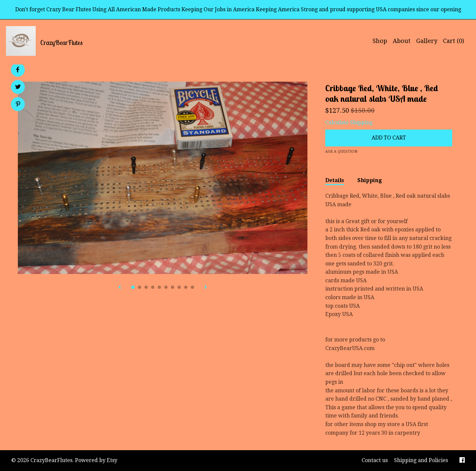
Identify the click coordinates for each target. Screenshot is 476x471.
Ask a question (341, 152)
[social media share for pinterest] (18, 105)
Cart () (454, 41)
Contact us (375, 460)
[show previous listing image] (120, 288)
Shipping (370, 180)
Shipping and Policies (421, 460)
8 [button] (179, 287)
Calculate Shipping (349, 122)
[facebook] (462, 461)
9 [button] (186, 287)
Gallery (427, 41)
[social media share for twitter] (18, 88)
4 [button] (153, 287)
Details (335, 180)
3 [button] (146, 287)
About (402, 41)
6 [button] (166, 287)
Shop (380, 41)
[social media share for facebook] (18, 70)
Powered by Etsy (96, 460)
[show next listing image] (206, 288)
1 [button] (133, 287)
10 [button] (192, 287)
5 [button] (159, 287)
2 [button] (139, 287)
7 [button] (173, 287)
